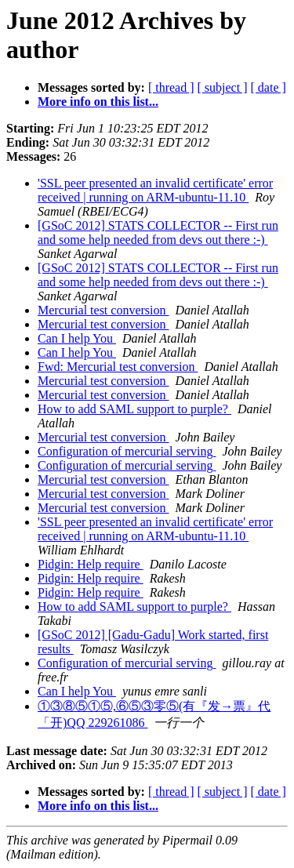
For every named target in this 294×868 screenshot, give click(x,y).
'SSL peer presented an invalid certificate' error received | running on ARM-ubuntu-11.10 (155, 190)
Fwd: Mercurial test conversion (118, 367)
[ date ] (269, 87)
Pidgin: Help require (91, 564)
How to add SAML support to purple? (134, 409)
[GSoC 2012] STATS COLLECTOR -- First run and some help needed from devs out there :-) (158, 232)
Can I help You (77, 338)
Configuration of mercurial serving (127, 451)
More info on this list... (98, 102)
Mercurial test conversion (103, 310)
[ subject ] (223, 87)
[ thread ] (171, 87)
